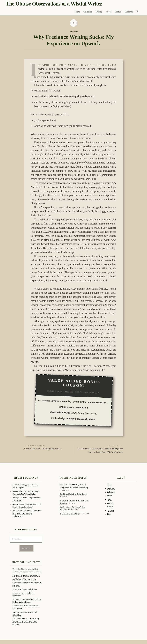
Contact (118, 12)
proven (43, 106)
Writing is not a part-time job (73, 407)
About (109, 12)
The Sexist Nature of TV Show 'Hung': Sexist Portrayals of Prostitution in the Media (26, 621)
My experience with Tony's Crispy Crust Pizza (73, 413)
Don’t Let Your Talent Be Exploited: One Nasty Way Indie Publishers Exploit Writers (27, 513)
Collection (88, 12)
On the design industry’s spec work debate (73, 419)
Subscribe (129, 12)
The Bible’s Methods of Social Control (26, 575)
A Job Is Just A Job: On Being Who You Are (49, 447)
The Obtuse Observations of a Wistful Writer (54, 4)
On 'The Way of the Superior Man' (25, 579)
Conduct (110, 503)
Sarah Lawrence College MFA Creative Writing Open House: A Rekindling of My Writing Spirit (98, 449)
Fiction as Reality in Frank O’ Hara (25, 589)
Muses (110, 496)
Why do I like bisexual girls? (70, 513)
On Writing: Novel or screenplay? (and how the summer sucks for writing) (76, 402)
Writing (99, 12)
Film (109, 514)
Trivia (109, 499)
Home (77, 12)
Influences (111, 492)
